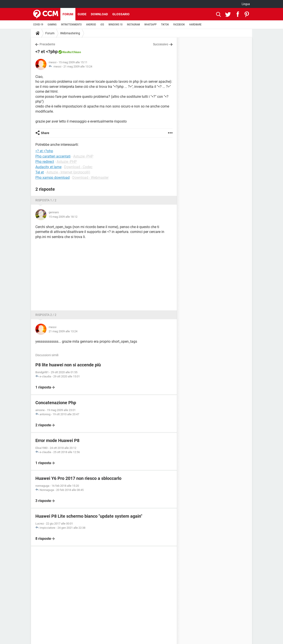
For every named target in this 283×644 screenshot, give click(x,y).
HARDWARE (195, 25)
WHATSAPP (150, 25)
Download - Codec (78, 167)
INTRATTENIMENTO (71, 25)
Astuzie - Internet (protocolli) (68, 172)
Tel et (40, 172)
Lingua (246, 4)
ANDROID (91, 25)
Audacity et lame (48, 167)
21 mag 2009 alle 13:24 (78, 66)
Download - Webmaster (90, 178)
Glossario (121, 14)
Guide (82, 14)
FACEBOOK (179, 25)
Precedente (47, 44)
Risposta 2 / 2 (46, 315)
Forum (68, 14)
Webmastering (70, 33)
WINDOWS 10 (115, 25)
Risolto (67, 52)
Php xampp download (53, 178)
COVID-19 (38, 25)
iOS (102, 25)
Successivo (161, 44)
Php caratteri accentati (53, 156)
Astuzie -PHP (83, 156)
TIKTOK (165, 25)
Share (45, 133)
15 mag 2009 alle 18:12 (63, 217)
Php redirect (45, 162)
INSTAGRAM (133, 25)
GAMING (52, 25)
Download (99, 14)
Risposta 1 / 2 (46, 200)
